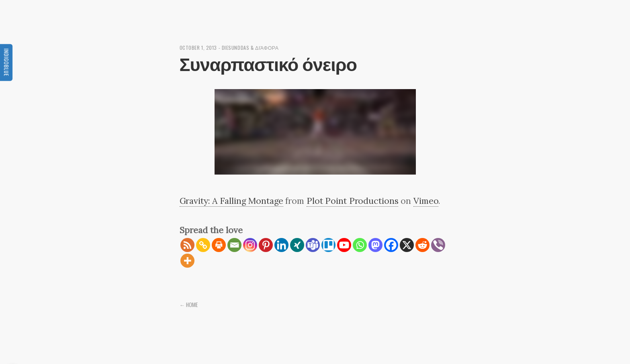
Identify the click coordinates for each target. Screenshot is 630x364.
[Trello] (328, 245)
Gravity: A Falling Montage (231, 201)
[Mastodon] (375, 245)
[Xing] (297, 245)
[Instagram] (250, 245)
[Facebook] (391, 245)
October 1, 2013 (198, 48)
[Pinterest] (266, 245)
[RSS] (187, 245)
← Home (189, 305)
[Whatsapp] (360, 245)
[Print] (219, 245)
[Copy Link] (203, 245)
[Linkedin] (281, 245)
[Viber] (438, 245)
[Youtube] (344, 245)
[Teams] (313, 245)
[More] (187, 261)
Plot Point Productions (353, 201)
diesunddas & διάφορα (250, 48)
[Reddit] (422, 245)
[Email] (234, 245)
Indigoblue (6, 62)
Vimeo (426, 201)
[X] (407, 245)
